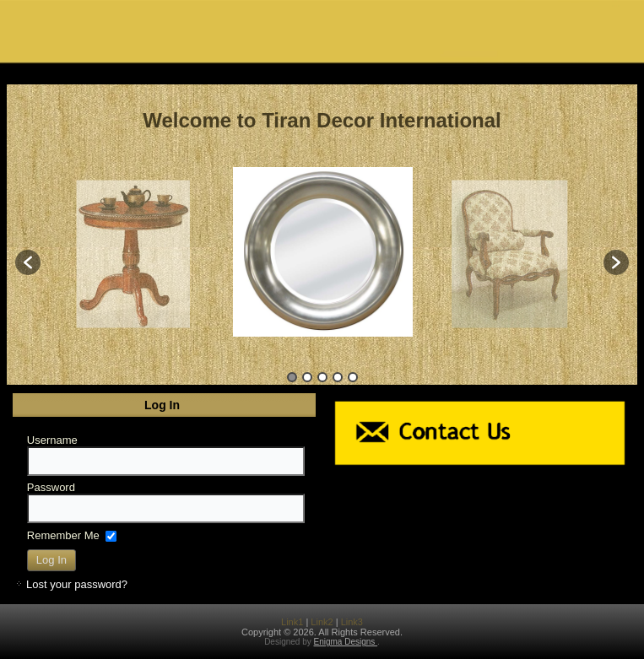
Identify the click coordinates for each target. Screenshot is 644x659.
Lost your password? (77, 584)
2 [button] (307, 377)
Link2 (322, 622)
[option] (323, 254)
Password (51, 487)
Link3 (352, 622)
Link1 (292, 622)
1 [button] (292, 377)
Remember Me (63, 535)
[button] (28, 262)
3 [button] (322, 377)
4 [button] (338, 377)
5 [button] (353, 377)
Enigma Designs (346, 642)
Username (52, 440)
